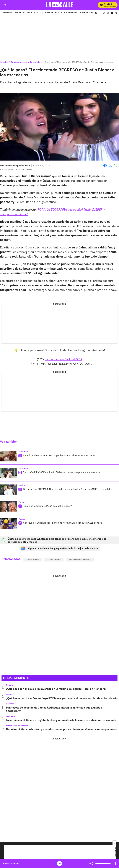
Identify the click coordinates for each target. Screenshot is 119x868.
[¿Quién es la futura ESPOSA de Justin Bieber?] (8, 507)
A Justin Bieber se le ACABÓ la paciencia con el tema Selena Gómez (59, 455)
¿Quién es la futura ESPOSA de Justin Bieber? (47, 506)
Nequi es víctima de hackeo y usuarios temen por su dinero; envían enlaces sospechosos (61, 729)
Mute (91, 863)
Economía (11, 716)
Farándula (35, 62)
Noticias (10, 685)
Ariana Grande (54, 560)
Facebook (105, 165)
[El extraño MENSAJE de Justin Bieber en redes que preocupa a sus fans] (8, 473)
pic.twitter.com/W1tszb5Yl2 (63, 359)
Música (22, 485)
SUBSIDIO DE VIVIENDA (92, 13)
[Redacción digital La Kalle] (17, 166)
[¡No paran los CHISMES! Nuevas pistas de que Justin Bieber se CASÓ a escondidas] (8, 490)
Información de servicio (17, 726)
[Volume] (103, 863)
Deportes (10, 704)
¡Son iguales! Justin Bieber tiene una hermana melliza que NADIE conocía (63, 523)
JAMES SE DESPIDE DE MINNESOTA (61, 13)
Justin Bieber (33, 560)
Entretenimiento (19, 62)
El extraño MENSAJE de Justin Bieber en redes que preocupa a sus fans (61, 472)
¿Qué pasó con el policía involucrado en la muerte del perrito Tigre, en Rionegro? (56, 689)
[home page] (60, 5)
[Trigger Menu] (4, 5)
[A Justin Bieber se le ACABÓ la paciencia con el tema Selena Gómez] (8, 456)
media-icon (60, 863)
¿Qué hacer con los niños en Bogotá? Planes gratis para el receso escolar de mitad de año (62, 698)
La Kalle (4, 62)
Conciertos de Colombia (80, 560)
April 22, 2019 (83, 364)
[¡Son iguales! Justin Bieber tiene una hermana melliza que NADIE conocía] (8, 523)
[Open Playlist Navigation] (116, 863)
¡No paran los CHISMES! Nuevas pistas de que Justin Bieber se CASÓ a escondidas (67, 489)
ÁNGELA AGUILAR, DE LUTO (28, 13)
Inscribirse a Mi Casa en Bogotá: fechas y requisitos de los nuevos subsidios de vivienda (61, 720)
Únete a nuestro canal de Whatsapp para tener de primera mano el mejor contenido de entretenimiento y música (54, 540)
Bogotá (9, 694)
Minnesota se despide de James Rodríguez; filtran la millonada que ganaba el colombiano (55, 709)
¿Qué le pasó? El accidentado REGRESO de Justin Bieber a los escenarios (78, 62)
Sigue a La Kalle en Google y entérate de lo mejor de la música (59, 548)
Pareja (21, 502)
